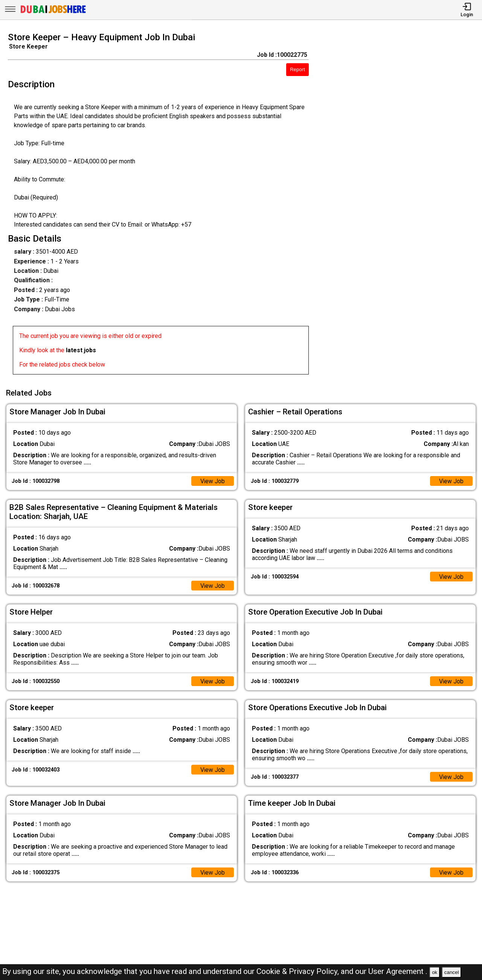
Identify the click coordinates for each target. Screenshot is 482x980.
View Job (212, 480)
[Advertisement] (401, 205)
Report (297, 69)
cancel (452, 972)
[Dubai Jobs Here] (53, 13)
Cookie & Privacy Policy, (299, 971)
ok (435, 972)
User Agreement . (398, 971)
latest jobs (81, 350)
